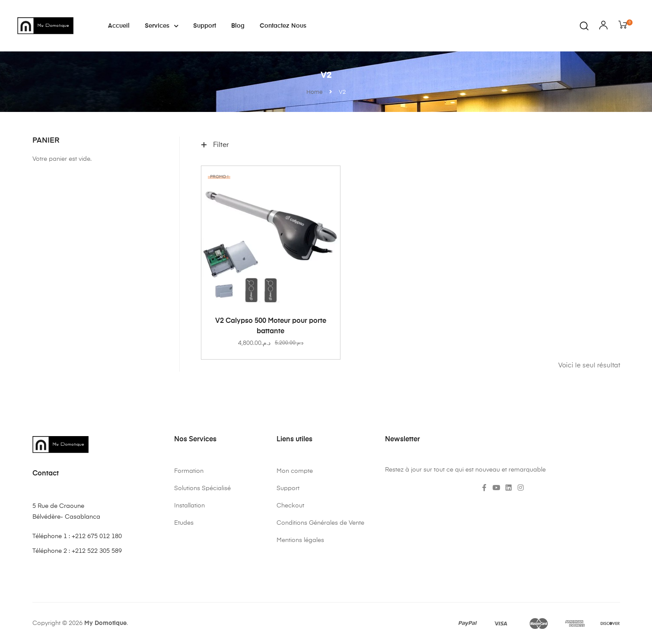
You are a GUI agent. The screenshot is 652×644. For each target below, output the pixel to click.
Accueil (119, 26)
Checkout (290, 506)
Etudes (184, 523)
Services (161, 26)
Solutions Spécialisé (202, 488)
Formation (189, 471)
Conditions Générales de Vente (320, 523)
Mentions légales (300, 540)
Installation (189, 506)
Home (315, 92)
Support (205, 26)
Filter (215, 145)
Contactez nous (283, 26)
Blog (238, 26)
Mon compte (295, 471)
